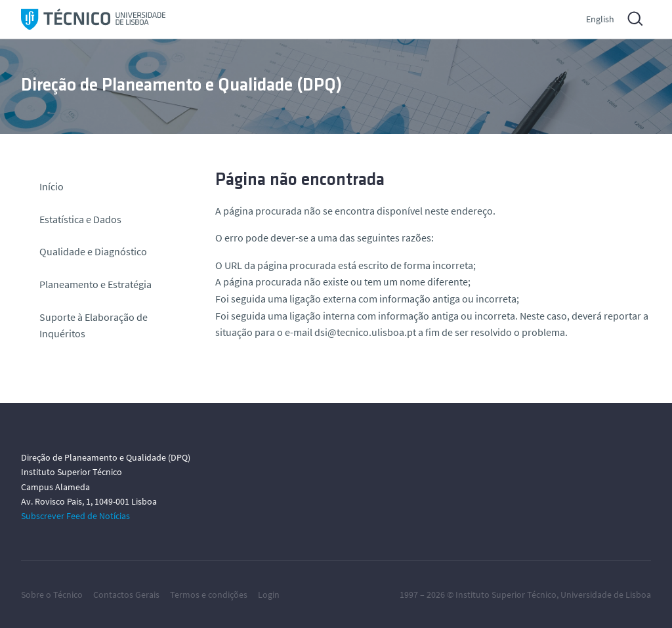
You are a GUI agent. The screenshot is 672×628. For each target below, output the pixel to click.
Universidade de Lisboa (606, 595)
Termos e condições (209, 595)
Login (269, 595)
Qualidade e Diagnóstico (93, 251)
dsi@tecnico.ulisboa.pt (365, 332)
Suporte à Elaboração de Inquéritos (94, 325)
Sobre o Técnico (52, 595)
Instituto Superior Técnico (506, 595)
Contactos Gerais (126, 595)
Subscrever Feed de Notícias (75, 516)
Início (52, 186)
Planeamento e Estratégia (95, 284)
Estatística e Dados (80, 219)
